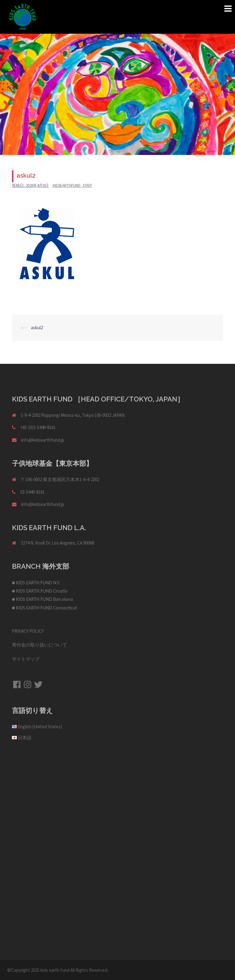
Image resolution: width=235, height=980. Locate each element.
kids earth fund (55, 970)
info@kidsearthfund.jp (43, 440)
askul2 (37, 328)
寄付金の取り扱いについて (39, 645)
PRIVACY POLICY (28, 631)
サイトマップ (26, 659)
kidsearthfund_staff (72, 185)
